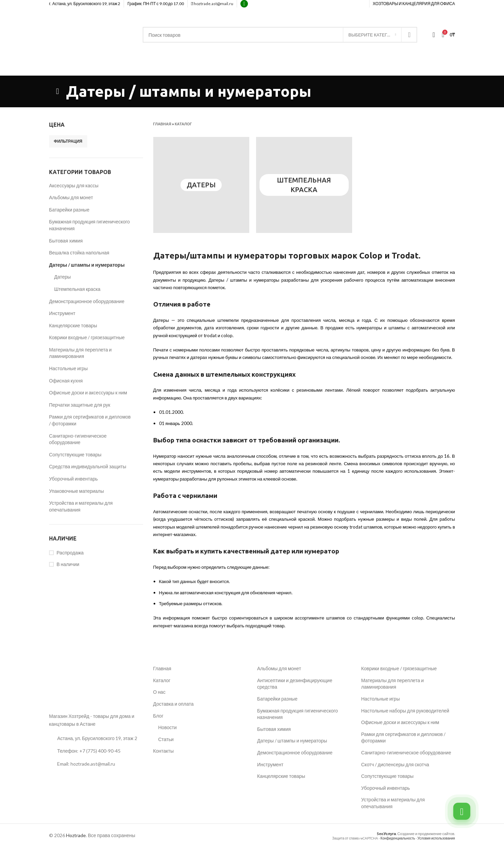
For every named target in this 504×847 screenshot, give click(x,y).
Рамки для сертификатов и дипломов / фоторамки (90, 420)
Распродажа (70, 553)
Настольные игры (68, 368)
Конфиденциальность (398, 838)
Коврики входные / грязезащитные (87, 337)
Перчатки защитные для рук (80, 405)
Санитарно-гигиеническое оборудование (78, 439)
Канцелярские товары (73, 325)
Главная (162, 124)
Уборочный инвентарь (73, 479)
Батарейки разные (69, 210)
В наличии (68, 564)
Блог (158, 716)
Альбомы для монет (71, 197)
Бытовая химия (66, 241)
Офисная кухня (66, 381)
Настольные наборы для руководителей (405, 711)
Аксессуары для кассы (74, 185)
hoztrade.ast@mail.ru (212, 4)
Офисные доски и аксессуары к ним (88, 393)
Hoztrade (76, 835)
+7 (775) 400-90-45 (434, 69)
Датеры (62, 277)
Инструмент (62, 313)
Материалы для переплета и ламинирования (80, 353)
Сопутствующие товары (75, 454)
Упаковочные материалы (76, 491)
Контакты (163, 751)
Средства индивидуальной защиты (88, 466)
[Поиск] (280, 35)
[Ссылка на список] (96, 751)
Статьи (166, 739)
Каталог (183, 124)
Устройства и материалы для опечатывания (81, 506)
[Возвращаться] (58, 91)
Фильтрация (68, 141)
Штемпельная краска (77, 289)
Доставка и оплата (174, 704)
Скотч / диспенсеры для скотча (395, 764)
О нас (159, 692)
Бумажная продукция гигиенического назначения (89, 225)
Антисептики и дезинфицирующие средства (295, 684)
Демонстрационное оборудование (87, 301)
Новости (168, 727)
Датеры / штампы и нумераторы (87, 265)
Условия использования (436, 838)
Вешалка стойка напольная (79, 253)
